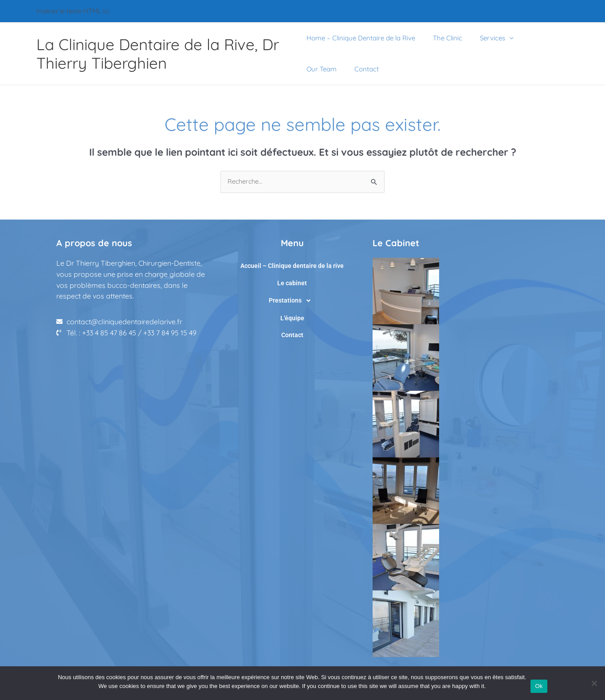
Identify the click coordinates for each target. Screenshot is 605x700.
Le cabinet (292, 281)
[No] (594, 683)
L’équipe (292, 313)
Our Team (533, 38)
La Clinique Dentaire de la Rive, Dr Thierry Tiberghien (158, 54)
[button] (292, 297)
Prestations (292, 297)
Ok (539, 686)
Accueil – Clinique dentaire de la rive (292, 266)
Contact (319, 69)
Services (484, 38)
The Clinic (443, 38)
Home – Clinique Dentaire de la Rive (361, 38)
